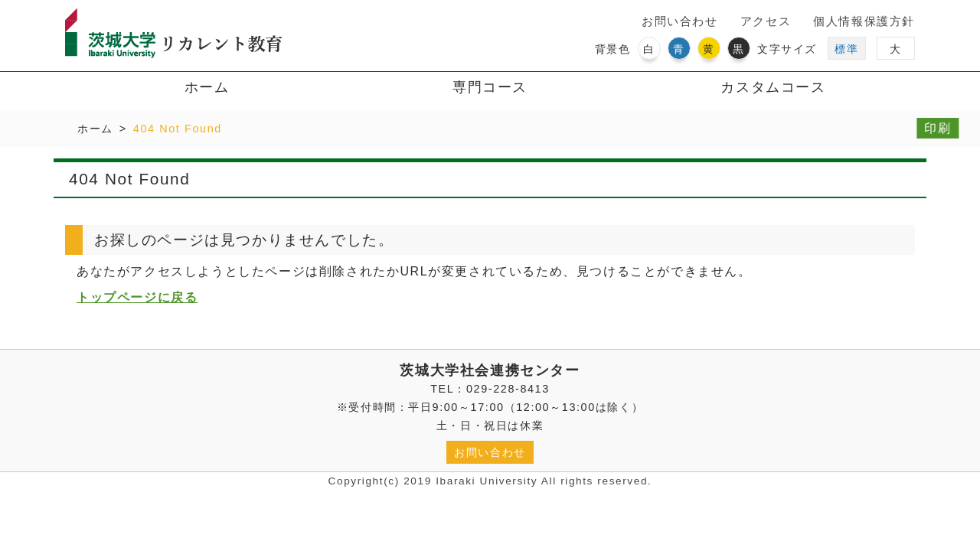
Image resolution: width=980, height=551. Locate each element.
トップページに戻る (137, 297)
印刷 (938, 128)
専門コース (490, 87)
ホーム (207, 87)
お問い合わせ (680, 21)
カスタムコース (773, 87)
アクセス (766, 21)
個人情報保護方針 (864, 21)
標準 (846, 49)
